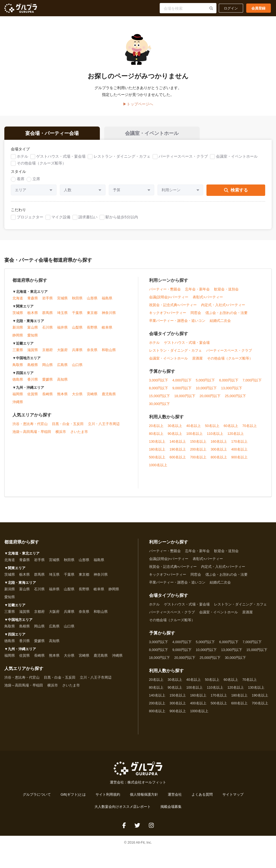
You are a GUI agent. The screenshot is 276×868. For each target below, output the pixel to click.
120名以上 (236, 435)
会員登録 (258, 8)
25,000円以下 (235, 397)
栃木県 (33, 314)
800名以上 (219, 458)
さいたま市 (79, 433)
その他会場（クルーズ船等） (41, 164)
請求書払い (88, 218)
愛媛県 (47, 380)
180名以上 (157, 450)
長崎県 (47, 395)
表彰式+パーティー (208, 298)
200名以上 (198, 450)
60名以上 (231, 427)
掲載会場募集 (171, 808)
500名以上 (157, 458)
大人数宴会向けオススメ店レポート (123, 808)
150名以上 (198, 442)
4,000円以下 (182, 381)
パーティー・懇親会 (165, 290)
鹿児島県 (109, 395)
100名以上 (195, 435)
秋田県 (77, 299)
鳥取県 (18, 366)
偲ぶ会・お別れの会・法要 (226, 314)
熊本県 (62, 395)
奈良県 (92, 351)
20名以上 (156, 427)
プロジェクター (30, 218)
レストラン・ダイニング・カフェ (122, 157)
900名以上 (239, 458)
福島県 (107, 299)
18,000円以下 (185, 397)
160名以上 (219, 442)
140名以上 (178, 442)
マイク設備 (61, 218)
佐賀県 (33, 395)
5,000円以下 (206, 381)
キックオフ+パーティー (168, 314)
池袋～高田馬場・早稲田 (32, 433)
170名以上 (239, 442)
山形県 (92, 299)
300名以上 (219, 450)
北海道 (18, 299)
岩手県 (47, 299)
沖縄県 (18, 403)
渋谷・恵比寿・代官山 (30, 425)
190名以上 (178, 450)
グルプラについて (37, 795)
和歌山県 (109, 351)
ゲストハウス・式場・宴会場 (61, 157)
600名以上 (178, 458)
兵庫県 (77, 351)
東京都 (92, 314)
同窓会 (196, 314)
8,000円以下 (159, 389)
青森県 (33, 299)
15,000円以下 (160, 397)
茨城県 (18, 314)
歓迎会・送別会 (226, 290)
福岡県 (18, 395)
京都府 (47, 351)
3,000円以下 (159, 381)
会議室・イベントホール (237, 157)
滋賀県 (33, 351)
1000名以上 (158, 466)
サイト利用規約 (108, 795)
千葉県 (77, 314)
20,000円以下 (210, 397)
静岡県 (18, 336)
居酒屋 (197, 359)
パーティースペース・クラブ (183, 157)
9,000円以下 (182, 389)
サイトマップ (233, 795)
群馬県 (47, 314)
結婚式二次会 (220, 322)
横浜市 (61, 433)
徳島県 (18, 380)
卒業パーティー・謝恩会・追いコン (177, 322)
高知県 (62, 380)
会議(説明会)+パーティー (169, 298)
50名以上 (212, 427)
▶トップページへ (138, 104)
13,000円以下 (232, 389)
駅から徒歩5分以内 (122, 218)
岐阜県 (107, 329)
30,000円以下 (160, 405)
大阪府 (62, 351)
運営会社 (175, 795)
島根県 (33, 366)
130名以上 (157, 442)
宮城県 (62, 299)
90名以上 (175, 435)
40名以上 (194, 427)
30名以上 (175, 427)
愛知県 (33, 336)
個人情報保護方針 (144, 795)
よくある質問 (202, 795)
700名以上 (198, 458)
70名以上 (250, 427)
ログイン (231, 8)
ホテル (22, 157)
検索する (236, 191)
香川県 (33, 380)
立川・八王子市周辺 (104, 425)
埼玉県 (62, 314)
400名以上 (239, 450)
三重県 (18, 351)
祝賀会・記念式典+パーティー (173, 306)
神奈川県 (109, 314)
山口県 (77, 366)
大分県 (77, 395)
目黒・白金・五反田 (68, 425)
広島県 (62, 366)
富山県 (33, 329)
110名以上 (215, 435)
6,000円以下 (229, 381)
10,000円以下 (206, 389)
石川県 (47, 329)
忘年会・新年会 (197, 290)
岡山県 (47, 366)
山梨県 (77, 329)
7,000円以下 (252, 381)
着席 (21, 180)
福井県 (62, 329)
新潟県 (18, 329)
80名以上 (156, 435)
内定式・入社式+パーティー (223, 306)
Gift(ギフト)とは (73, 795)
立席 (36, 180)
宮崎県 (92, 395)
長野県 (92, 329)
